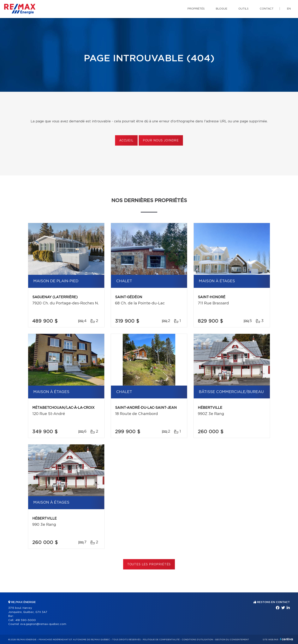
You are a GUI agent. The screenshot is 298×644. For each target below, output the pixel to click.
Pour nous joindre (161, 141)
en (289, 9)
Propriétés (196, 9)
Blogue (222, 9)
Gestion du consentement (232, 640)
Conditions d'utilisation (197, 640)
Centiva (286, 639)
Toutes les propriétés (149, 564)
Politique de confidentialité (161, 640)
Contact (267, 9)
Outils (243, 9)
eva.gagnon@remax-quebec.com (43, 624)
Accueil (126, 141)
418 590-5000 (26, 620)
